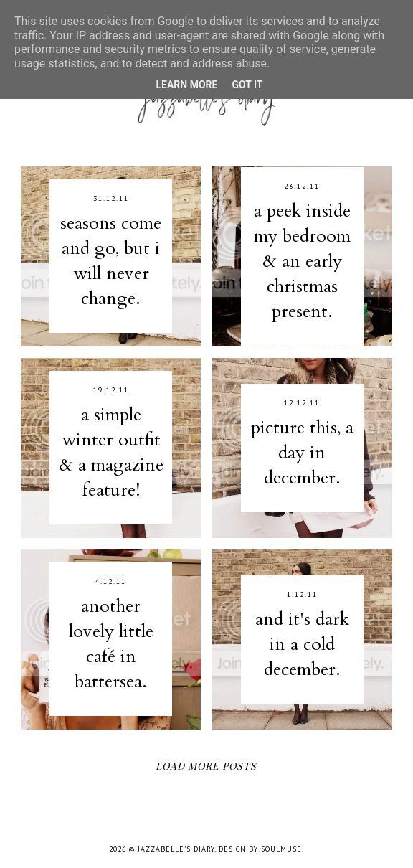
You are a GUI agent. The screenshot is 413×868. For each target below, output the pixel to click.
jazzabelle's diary (176, 849)
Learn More (186, 85)
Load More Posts (206, 766)
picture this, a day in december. (302, 453)
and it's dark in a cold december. (302, 644)
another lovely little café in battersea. (111, 644)
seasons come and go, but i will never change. (111, 261)
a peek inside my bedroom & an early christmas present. (302, 261)
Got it (247, 85)
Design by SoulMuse (260, 849)
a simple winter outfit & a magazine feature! (111, 452)
